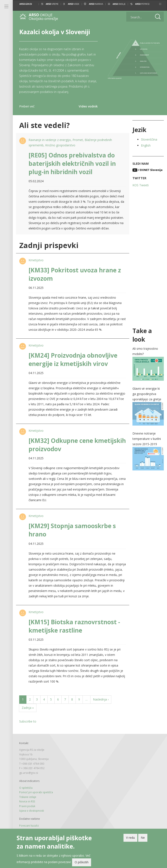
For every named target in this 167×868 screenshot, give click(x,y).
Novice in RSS (27, 801)
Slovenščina (149, 139)
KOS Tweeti (141, 185)
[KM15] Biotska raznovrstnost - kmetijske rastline (74, 626)
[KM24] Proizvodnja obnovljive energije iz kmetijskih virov (73, 359)
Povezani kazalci (29, 826)
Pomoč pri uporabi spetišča (36, 792)
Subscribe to (28, 721)
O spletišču (26, 788)
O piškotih (82, 863)
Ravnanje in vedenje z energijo (50, 140)
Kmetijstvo (36, 260)
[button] (160, 4)
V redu (130, 839)
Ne (143, 839)
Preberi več (27, 106)
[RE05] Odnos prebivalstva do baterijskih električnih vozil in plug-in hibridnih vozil (72, 163)
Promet (78, 140)
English (146, 145)
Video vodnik (88, 106)
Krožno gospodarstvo (60, 145)
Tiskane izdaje (28, 797)
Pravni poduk (27, 806)
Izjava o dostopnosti (32, 811)
